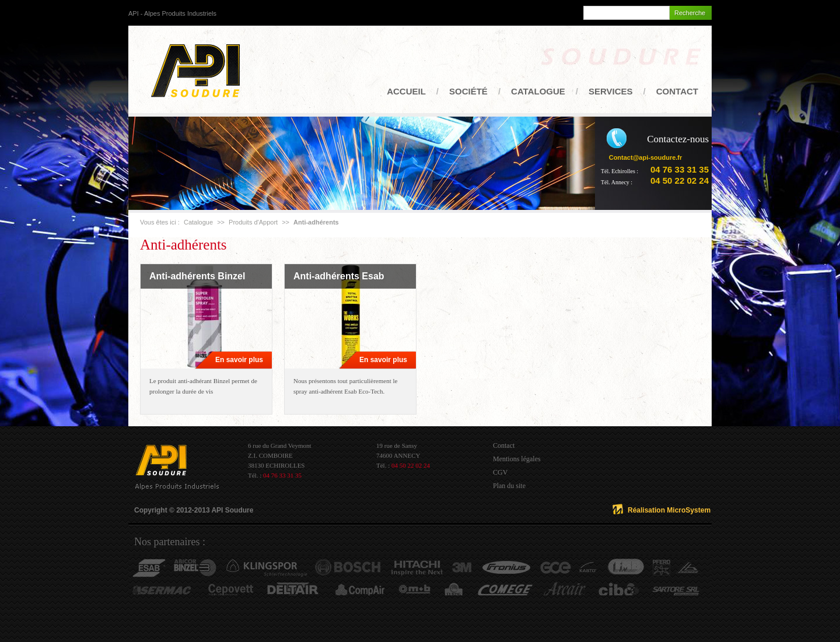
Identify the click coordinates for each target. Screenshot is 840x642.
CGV (500, 472)
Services (611, 91)
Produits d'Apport (253, 222)
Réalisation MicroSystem (669, 510)
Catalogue (538, 91)
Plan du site (509, 486)
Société (468, 91)
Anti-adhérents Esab (339, 276)
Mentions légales (517, 459)
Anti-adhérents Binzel (197, 276)
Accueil (406, 91)
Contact (677, 91)
